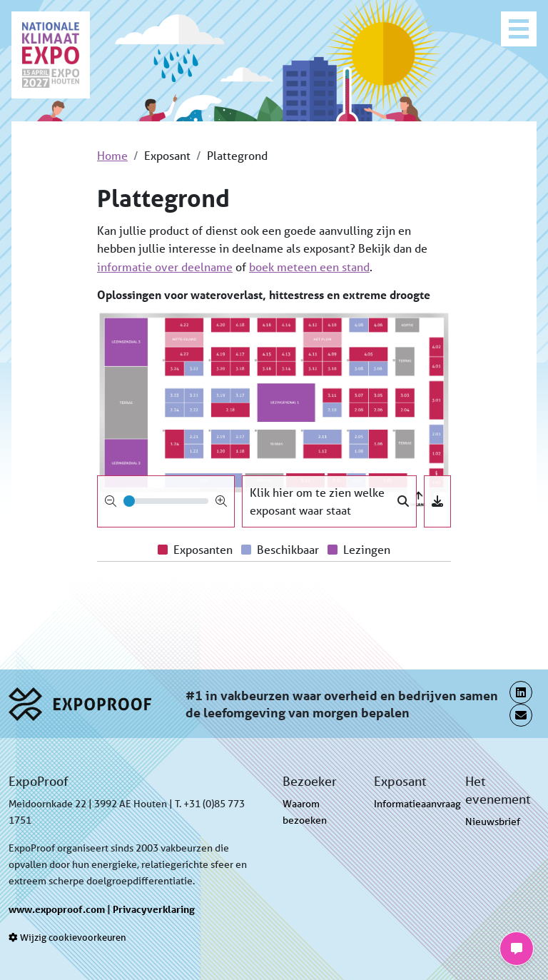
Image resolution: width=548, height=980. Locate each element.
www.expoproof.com (57, 909)
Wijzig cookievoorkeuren (67, 938)
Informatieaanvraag (417, 804)
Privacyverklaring (154, 909)
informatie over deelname (165, 267)
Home (112, 155)
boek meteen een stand (309, 267)
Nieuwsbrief (493, 822)
